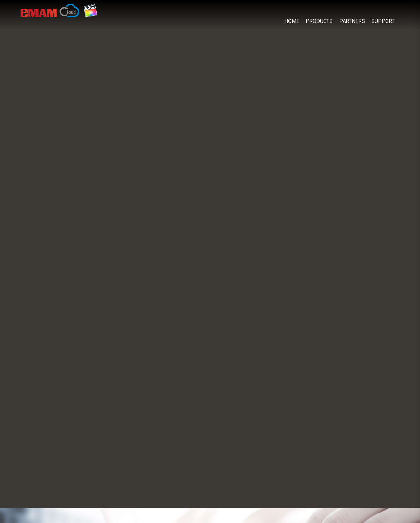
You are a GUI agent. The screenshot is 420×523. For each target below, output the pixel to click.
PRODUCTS (319, 21)
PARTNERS (352, 21)
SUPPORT (383, 21)
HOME (292, 21)
